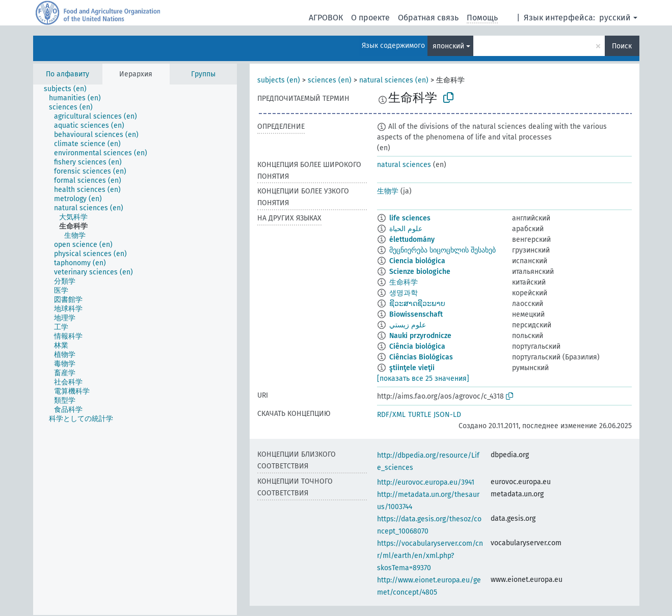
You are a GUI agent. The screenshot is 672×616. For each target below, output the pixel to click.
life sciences (410, 218)
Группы (203, 74)
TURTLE (420, 415)
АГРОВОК (326, 18)
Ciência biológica (417, 346)
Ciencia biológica (417, 261)
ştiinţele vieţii (412, 368)
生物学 (388, 191)
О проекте (370, 18)
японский (448, 46)
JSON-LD (447, 415)
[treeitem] (70, 89)
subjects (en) (279, 80)
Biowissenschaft (416, 314)
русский (615, 18)
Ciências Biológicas (421, 357)
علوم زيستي (408, 325)
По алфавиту (68, 74)
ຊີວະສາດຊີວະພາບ (417, 304)
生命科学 (404, 282)
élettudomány (412, 240)
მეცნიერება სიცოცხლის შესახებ (442, 250)
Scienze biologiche (420, 272)
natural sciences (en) (394, 80)
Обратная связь (428, 18)
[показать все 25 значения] (423, 379)
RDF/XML (391, 415)
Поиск (622, 46)
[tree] (135, 350)
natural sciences (404, 165)
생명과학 (404, 293)
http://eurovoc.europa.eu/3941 (426, 482)
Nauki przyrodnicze (420, 336)
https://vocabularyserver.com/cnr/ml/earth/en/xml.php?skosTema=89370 (430, 556)
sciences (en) (330, 80)
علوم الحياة (406, 229)
